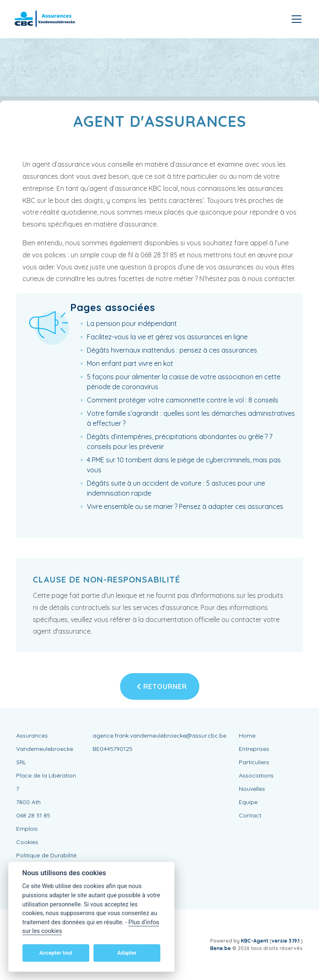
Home (247, 736)
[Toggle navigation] (297, 19)
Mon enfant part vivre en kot (130, 363)
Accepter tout (56, 953)
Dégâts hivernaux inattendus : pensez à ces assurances (172, 350)
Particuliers (254, 762)
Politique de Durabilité (46, 855)
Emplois (27, 829)
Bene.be (221, 948)
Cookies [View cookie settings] (27, 842)
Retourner (162, 686)
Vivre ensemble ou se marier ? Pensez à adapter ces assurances (185, 506)
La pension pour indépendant (132, 323)
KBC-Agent (255, 941)
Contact (250, 815)
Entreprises (254, 749)
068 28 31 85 (33, 815)
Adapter (127, 953)
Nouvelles (252, 789)
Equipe (248, 802)
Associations (256, 775)
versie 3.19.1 (286, 941)
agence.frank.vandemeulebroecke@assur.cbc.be (159, 736)
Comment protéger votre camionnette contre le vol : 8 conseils (183, 400)
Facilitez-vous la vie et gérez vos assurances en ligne (167, 337)
